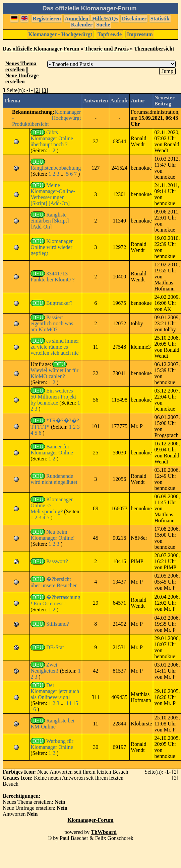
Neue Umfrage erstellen (22, 78)
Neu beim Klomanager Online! (53, 535)
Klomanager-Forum (90, 820)
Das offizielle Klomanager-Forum (41, 49)
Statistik (160, 19)
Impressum (140, 34)
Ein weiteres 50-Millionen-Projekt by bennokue (53, 397)
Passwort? (57, 561)
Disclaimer (134, 19)
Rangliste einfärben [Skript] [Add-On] (50, 221)
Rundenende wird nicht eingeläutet (54, 479)
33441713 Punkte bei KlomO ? (52, 277)
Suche (103, 25)
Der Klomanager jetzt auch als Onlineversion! (55, 691)
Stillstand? (58, 624)
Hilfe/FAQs (105, 19)
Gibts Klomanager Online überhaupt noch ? (52, 138)
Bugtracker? (59, 303)
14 (69, 703)
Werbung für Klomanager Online (52, 744)
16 (33, 709)
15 (75, 703)
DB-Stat (55, 647)
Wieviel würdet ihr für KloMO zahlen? (54, 373)
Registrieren (47, 19)
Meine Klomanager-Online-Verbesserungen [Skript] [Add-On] (53, 194)
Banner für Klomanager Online (52, 450)
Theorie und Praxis (107, 49)
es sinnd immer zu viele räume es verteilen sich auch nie (55, 347)
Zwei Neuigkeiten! (45, 668)
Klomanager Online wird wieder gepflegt (52, 247)
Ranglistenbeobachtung (56, 168)
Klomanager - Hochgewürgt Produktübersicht (46, 118)
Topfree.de (110, 34)
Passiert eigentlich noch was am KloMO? (52, 323)
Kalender (82, 25)
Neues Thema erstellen (21, 66)
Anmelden (76, 19)
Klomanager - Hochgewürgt (60, 34)
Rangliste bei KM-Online (52, 724)
